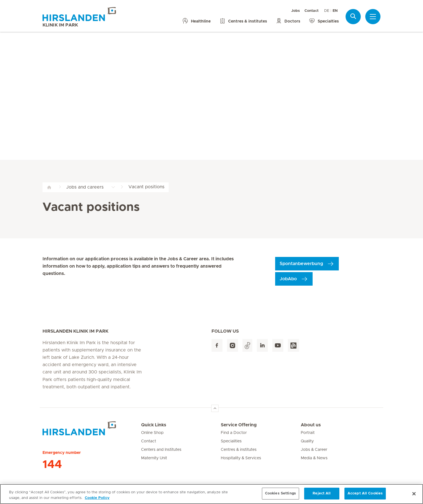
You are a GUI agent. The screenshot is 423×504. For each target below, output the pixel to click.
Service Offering (239, 425)
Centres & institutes (239, 450)
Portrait (308, 433)
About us (311, 425)
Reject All (322, 497)
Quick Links (154, 425)
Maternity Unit (154, 458)
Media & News (314, 458)
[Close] (414, 497)
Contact (311, 11)
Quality (307, 441)
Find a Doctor (234, 433)
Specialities (231, 441)
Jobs (296, 11)
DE (327, 11)
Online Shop (152, 433)
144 (52, 465)
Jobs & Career (314, 450)
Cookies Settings (280, 497)
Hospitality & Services (241, 458)
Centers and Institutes (161, 450)
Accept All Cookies (365, 497)
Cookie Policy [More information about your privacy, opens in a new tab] (97, 501)
